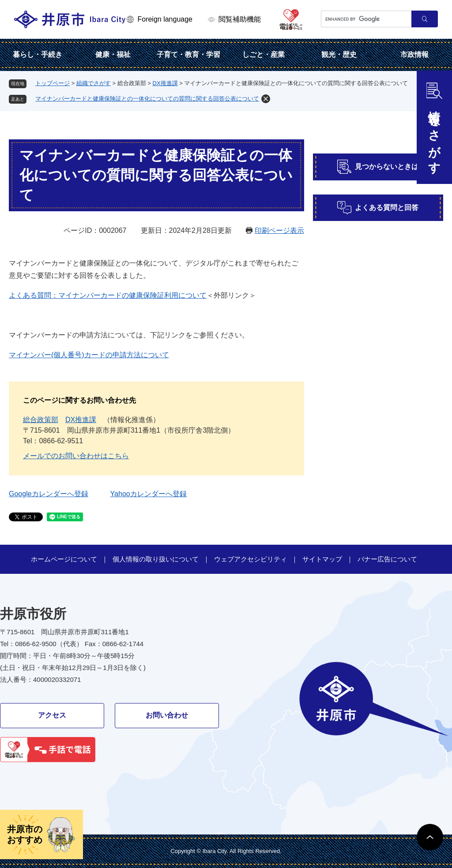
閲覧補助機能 (240, 19)
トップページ (53, 83)
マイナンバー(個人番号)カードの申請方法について (89, 355)
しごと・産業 (264, 54)
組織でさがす (94, 83)
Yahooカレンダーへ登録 (149, 494)
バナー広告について (387, 559)
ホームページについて (64, 559)
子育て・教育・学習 (188, 54)
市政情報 (414, 54)
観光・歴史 (339, 54)
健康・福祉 (113, 54)
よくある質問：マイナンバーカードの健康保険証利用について (108, 295)
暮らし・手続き (38, 54)
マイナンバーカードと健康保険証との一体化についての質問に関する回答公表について (147, 99)
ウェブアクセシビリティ (250, 559)
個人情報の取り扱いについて (156, 559)
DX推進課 (165, 83)
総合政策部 (41, 420)
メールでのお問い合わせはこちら (76, 456)
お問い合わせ (167, 715)
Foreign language (165, 19)
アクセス (52, 715)
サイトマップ (322, 559)
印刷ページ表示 (279, 230)
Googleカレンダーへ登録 (49, 494)
